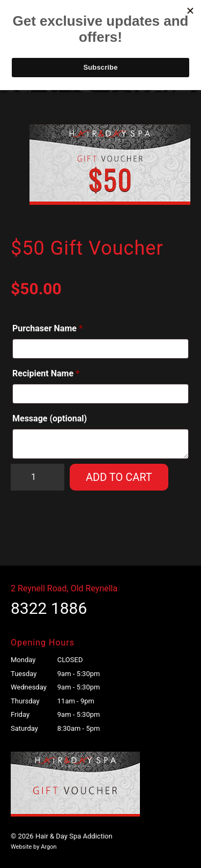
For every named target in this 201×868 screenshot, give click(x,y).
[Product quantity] (38, 477)
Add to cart (119, 477)
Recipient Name (46, 373)
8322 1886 (49, 608)
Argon (49, 847)
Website (21, 847)
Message (50, 418)
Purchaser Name (47, 328)
